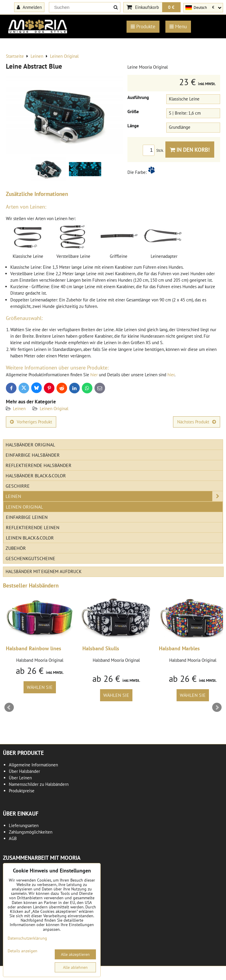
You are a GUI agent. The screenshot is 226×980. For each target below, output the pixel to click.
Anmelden (29, 7)
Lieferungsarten (24, 825)
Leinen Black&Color (30, 538)
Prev (9, 707)
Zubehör (16, 548)
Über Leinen (20, 778)
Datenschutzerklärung (27, 938)
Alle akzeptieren (75, 954)
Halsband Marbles (179, 648)
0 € (171, 7)
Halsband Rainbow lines (34, 648)
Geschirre (18, 486)
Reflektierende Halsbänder (39, 465)
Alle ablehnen (75, 967)
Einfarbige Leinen (27, 517)
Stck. (154, 150)
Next (217, 707)
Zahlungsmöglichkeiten (31, 832)
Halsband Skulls (101, 648)
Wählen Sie (40, 687)
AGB (13, 838)
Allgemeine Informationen (33, 765)
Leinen (19, 409)
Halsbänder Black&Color (36, 476)
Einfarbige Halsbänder (33, 455)
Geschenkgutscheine (30, 558)
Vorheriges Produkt (31, 422)
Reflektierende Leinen (33, 527)
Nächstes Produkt (197, 422)
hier (94, 375)
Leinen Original (54, 409)
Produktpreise (22, 791)
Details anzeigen (23, 951)
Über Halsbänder (24, 771)
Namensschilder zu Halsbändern (39, 784)
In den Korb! (190, 150)
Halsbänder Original (30, 445)
